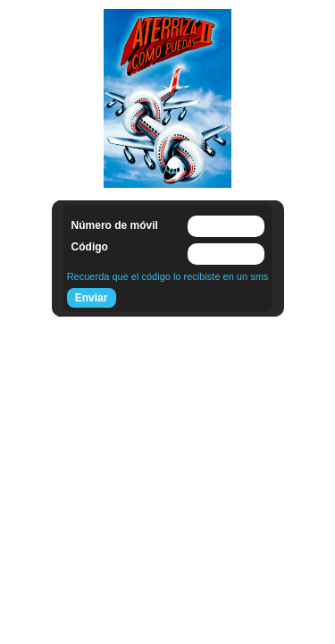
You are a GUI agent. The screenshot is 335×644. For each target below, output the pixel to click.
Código (90, 247)
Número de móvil (115, 225)
